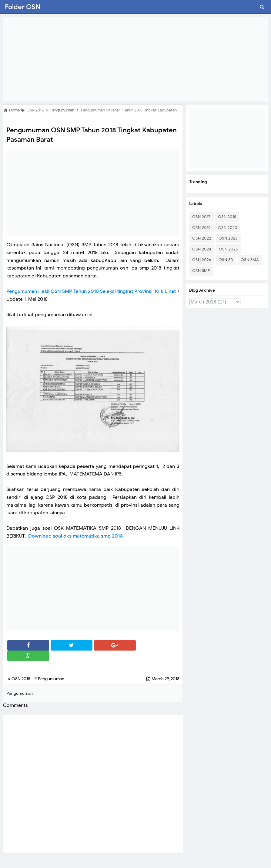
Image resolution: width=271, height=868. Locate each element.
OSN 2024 (202, 249)
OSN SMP (201, 271)
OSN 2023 (228, 238)
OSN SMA (250, 260)
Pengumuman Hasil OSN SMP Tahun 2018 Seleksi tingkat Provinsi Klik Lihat (91, 291)
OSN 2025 (228, 249)
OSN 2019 (201, 228)
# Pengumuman (49, 679)
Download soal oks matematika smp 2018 (76, 536)
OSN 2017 (201, 217)
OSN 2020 (228, 228)
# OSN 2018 (20, 679)
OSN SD (226, 260)
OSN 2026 (202, 260)
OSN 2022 (202, 238)
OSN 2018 (227, 217)
